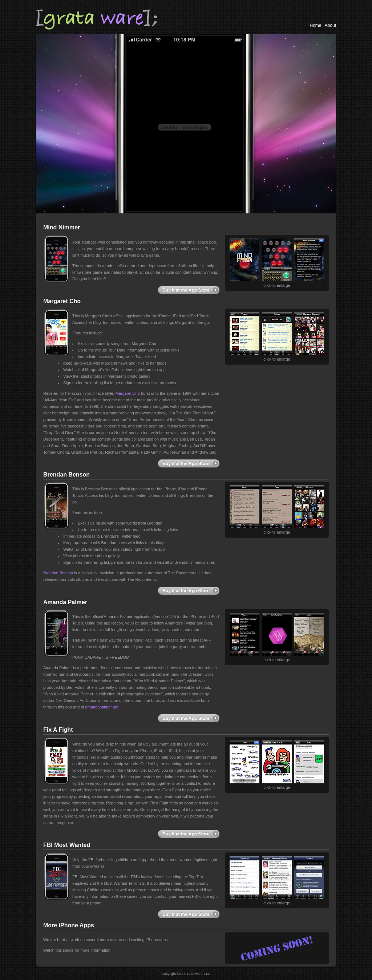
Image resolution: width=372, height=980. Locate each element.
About (330, 25)
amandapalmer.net (102, 707)
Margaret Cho (128, 393)
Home (316, 25)
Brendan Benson (58, 573)
